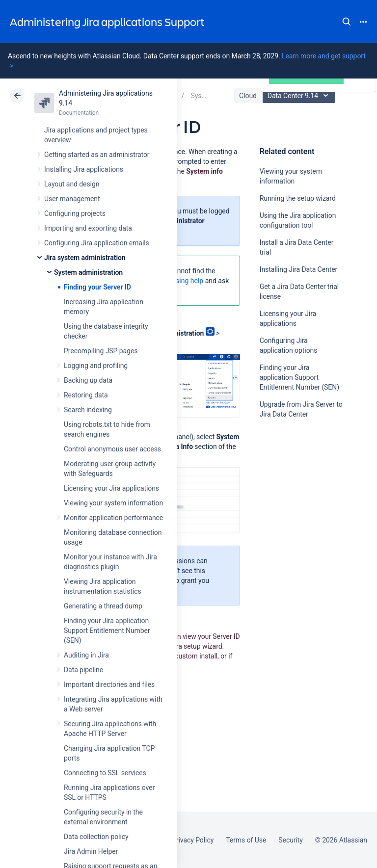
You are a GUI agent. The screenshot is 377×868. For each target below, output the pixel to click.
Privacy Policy (193, 840)
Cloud (248, 96)
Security (291, 840)
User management (72, 199)
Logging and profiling (96, 366)
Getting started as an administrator (97, 155)
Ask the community (294, 510)
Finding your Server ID (97, 287)
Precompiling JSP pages (101, 351)
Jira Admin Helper (91, 851)
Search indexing (88, 410)
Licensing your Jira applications (111, 488)
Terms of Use (246, 840)
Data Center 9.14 (300, 96)
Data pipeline (83, 670)
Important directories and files (109, 684)
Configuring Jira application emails (97, 243)
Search (347, 22)
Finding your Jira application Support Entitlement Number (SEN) (107, 631)
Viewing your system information (113, 503)
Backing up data (88, 380)
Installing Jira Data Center (299, 269)
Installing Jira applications (84, 169)
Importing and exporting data (88, 228)
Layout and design (72, 184)
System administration (88, 272)
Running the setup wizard (298, 198)
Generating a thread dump (103, 606)
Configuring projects (75, 213)
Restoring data (86, 395)
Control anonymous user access (112, 449)
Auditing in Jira (86, 655)
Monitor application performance (113, 518)
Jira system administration (85, 258)
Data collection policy (96, 837)
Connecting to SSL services (105, 773)
